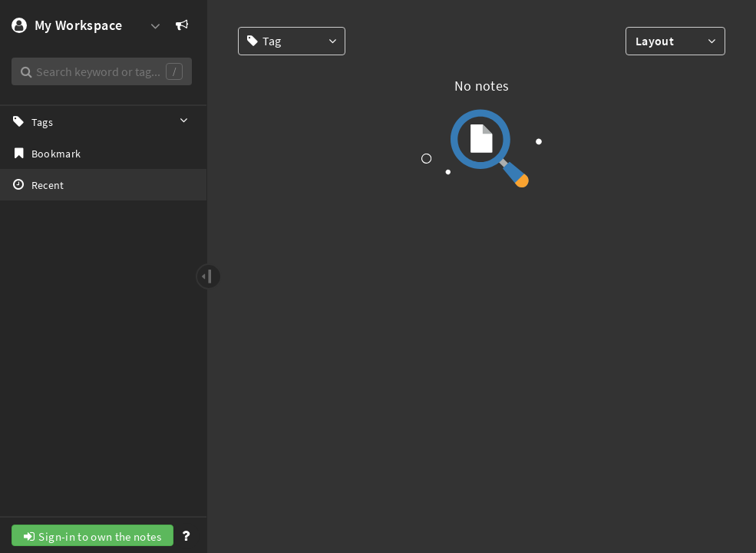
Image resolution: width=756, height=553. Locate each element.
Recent (38, 184)
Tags (101, 121)
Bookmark (46, 153)
